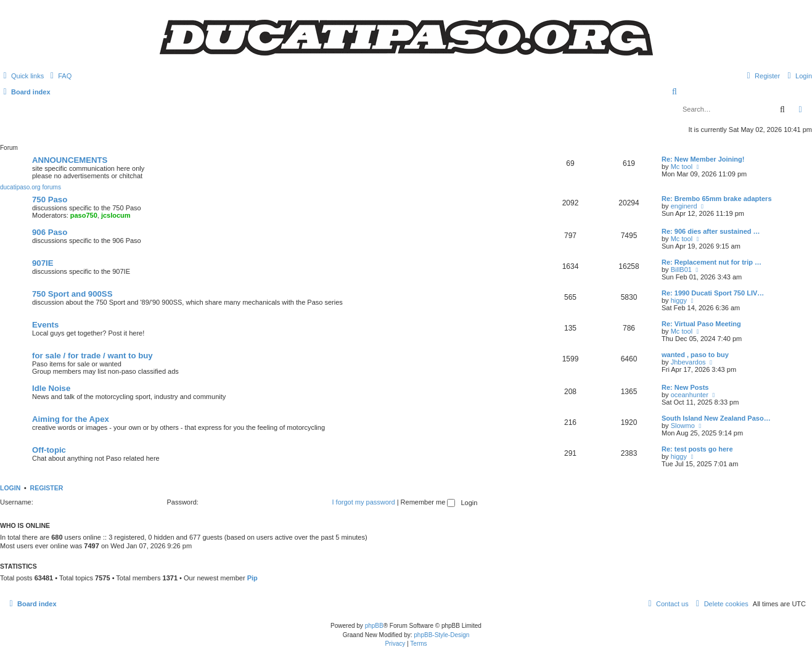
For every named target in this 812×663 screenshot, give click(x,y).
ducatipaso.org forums (31, 187)
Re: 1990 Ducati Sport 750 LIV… (713, 293)
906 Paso (50, 232)
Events (45, 325)
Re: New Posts (685, 387)
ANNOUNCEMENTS (70, 160)
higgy (679, 300)
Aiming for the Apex (71, 419)
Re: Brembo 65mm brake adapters (717, 199)
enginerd (684, 206)
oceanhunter (690, 395)
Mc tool (682, 167)
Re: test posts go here (697, 449)
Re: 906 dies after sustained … (711, 231)
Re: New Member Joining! (703, 159)
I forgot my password (364, 502)
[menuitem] (59, 76)
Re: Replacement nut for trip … (712, 262)
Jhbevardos (688, 362)
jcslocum (116, 215)
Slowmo (683, 426)
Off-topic (49, 450)
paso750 (84, 215)
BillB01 (681, 270)
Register (47, 488)
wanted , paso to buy (695, 355)
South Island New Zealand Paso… (716, 418)
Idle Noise (51, 388)
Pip (252, 578)
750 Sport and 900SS (72, 294)
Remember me (428, 502)
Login (10, 488)
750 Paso (50, 200)
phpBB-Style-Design (441, 635)
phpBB (374, 626)
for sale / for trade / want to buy (92, 356)
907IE (43, 263)
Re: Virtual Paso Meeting (701, 324)
